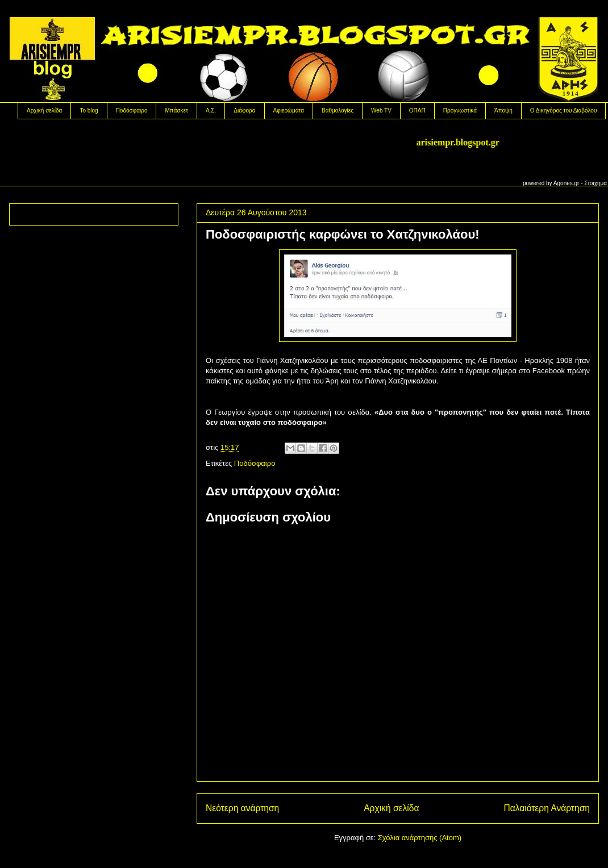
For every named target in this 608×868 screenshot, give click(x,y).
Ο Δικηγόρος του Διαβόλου (564, 110)
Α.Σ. (211, 110)
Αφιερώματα (289, 110)
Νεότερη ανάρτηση (242, 808)
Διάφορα (244, 110)
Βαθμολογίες (338, 110)
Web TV (381, 110)
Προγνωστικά (460, 110)
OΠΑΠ (417, 110)
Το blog (89, 110)
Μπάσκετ (176, 110)
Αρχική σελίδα (44, 110)
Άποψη (503, 110)
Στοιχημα (595, 183)
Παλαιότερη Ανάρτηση (547, 808)
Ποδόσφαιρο (132, 110)
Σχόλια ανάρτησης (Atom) (420, 838)
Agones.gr (567, 183)
